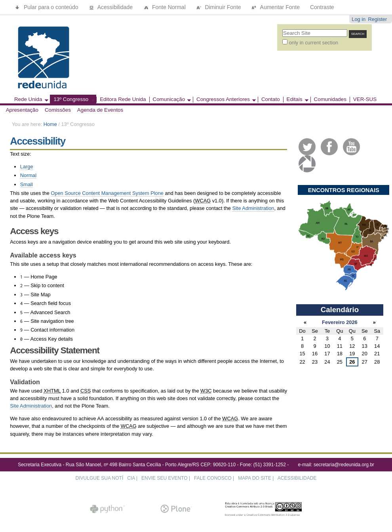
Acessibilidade (112, 7)
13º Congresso (72, 100)
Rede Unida (30, 100)
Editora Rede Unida (123, 99)
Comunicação (170, 100)
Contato (271, 99)
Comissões (58, 110)
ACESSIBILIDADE (297, 478)
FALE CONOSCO (213, 478)
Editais (296, 100)
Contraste (322, 7)
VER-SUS (365, 99)
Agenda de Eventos (100, 110)
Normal (28, 175)
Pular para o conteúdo (47, 7)
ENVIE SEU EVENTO (164, 478)
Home (50, 124)
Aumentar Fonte (276, 7)
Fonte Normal (165, 7)
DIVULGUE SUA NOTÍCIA (105, 478)
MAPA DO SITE (255, 478)
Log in (359, 19)
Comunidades (330, 99)
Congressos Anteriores (224, 100)
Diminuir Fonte (219, 7)
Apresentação (22, 110)
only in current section (314, 43)
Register (378, 19)
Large (27, 167)
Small (27, 184)
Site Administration (253, 208)
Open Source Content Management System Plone (107, 193)
